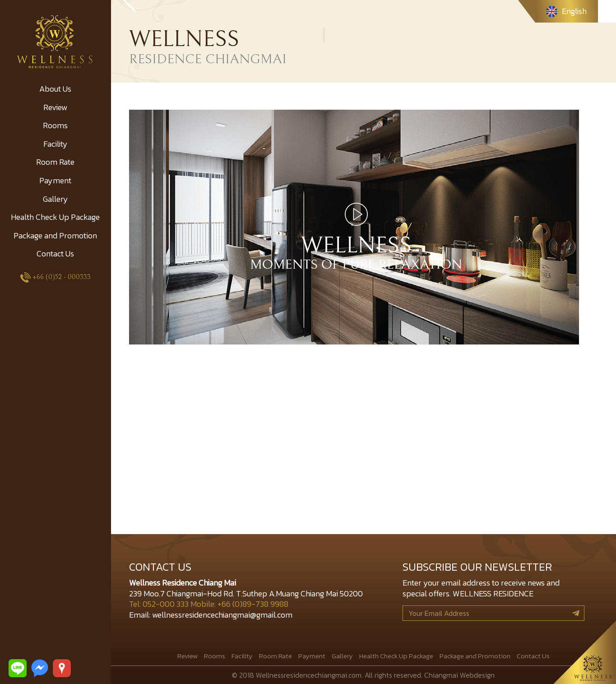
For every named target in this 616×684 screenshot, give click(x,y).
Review (55, 107)
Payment (55, 180)
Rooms (55, 125)
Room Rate (55, 162)
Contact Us (55, 254)
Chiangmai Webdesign (459, 675)
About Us (55, 89)
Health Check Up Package (55, 217)
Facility (56, 144)
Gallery (56, 199)
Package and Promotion (55, 235)
